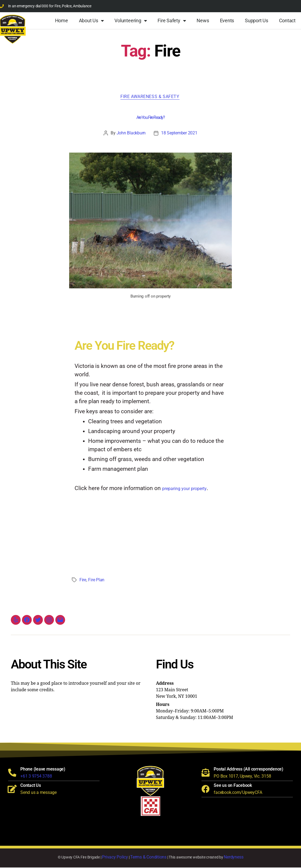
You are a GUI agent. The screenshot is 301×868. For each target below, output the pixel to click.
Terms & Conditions (148, 858)
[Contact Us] (12, 790)
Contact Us (31, 786)
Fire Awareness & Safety (150, 97)
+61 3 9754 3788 (36, 777)
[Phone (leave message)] (12, 773)
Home (62, 20)
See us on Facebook (233, 786)
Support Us (257, 20)
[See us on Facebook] (206, 790)
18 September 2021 (179, 133)
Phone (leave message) (43, 770)
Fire (83, 580)
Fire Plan (96, 580)
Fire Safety (172, 21)
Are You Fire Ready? (150, 118)
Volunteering (131, 21)
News (203, 20)
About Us (91, 21)
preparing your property (184, 489)
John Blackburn (131, 133)
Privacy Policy (115, 858)
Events (227, 20)
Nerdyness (233, 858)
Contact (287, 20)
